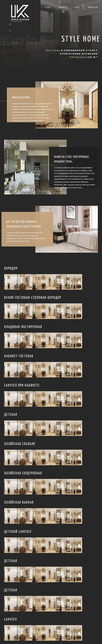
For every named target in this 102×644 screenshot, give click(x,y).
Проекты (63, 7)
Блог (78, 7)
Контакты (93, 7)
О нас (48, 7)
